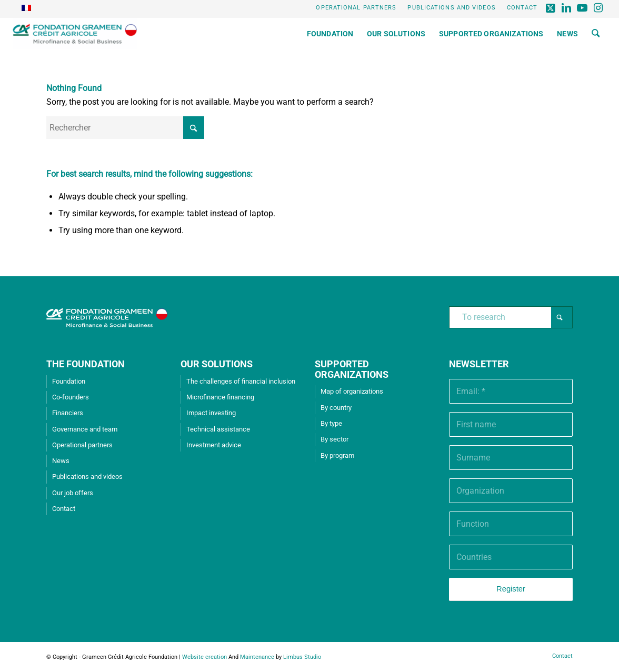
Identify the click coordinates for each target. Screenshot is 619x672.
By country (336, 408)
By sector (335, 439)
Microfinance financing (220, 397)
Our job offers (73, 493)
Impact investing (211, 413)
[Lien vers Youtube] (582, 8)
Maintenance (257, 657)
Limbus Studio (302, 657)
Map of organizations (352, 391)
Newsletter (479, 364)
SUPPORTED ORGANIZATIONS (352, 369)
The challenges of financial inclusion (241, 381)
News (61, 461)
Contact (522, 8)
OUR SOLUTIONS (217, 364)
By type (331, 423)
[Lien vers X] (551, 8)
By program (337, 455)
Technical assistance (218, 429)
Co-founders (71, 397)
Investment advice (214, 445)
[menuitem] (356, 8)
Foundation (69, 381)
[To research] (511, 317)
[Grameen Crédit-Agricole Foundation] (75, 34)
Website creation (204, 657)
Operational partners (356, 8)
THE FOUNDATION (86, 364)
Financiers (68, 413)
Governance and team (85, 429)
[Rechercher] (596, 34)
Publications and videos (451, 8)
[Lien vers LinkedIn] (567, 8)
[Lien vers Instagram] (598, 8)
